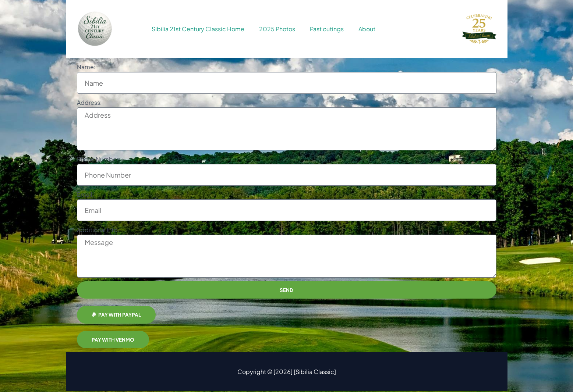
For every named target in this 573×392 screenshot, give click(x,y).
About (367, 29)
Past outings (327, 29)
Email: (86, 194)
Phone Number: (99, 159)
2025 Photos (277, 29)
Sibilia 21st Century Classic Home (198, 29)
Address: (89, 102)
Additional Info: (98, 230)
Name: (86, 67)
